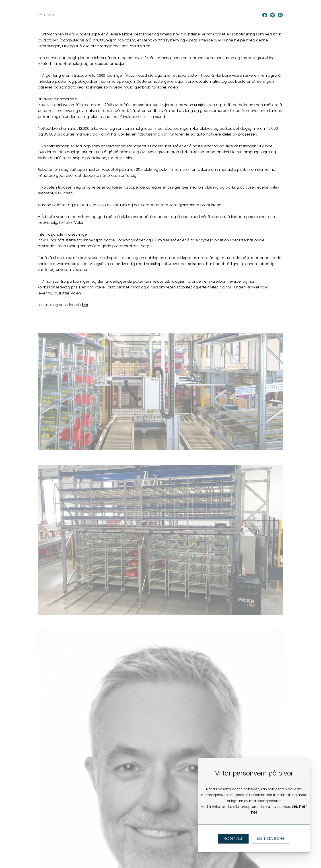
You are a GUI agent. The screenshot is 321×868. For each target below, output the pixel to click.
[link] (37, 10)
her (85, 305)
